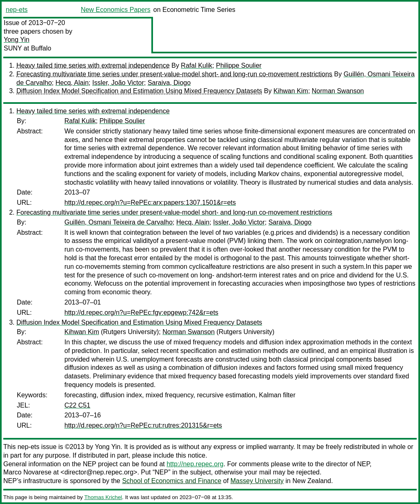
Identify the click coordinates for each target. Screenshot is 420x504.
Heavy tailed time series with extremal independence (93, 65)
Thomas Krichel (103, 497)
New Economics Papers (116, 10)
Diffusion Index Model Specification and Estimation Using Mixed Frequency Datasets (139, 91)
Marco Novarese (27, 472)
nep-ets (17, 10)
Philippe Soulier (239, 65)
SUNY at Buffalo (27, 48)
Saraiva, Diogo (169, 83)
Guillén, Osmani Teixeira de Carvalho (119, 222)
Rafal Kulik (196, 65)
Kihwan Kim (291, 91)
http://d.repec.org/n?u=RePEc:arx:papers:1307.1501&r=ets (150, 203)
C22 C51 (77, 405)
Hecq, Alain (72, 83)
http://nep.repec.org (195, 464)
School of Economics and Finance (172, 481)
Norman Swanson (338, 91)
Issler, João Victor (118, 83)
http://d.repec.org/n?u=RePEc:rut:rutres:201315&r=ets (143, 425)
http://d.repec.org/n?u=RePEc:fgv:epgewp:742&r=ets (141, 313)
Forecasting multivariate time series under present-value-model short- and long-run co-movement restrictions (174, 74)
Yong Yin (17, 40)
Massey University (257, 481)
